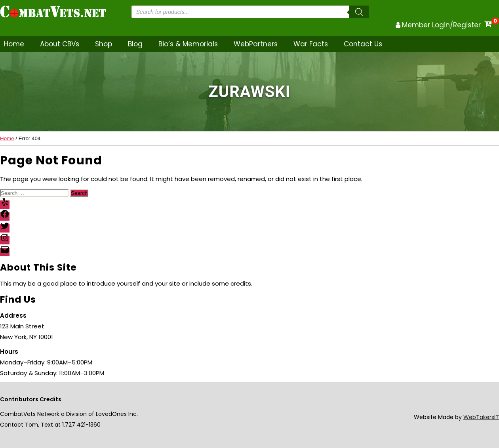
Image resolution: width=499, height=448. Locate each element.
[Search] (359, 12)
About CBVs (60, 44)
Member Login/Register (441, 25)
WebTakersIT (481, 417)
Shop (104, 44)
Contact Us (363, 44)
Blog (135, 44)
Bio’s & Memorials (188, 44)
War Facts (311, 44)
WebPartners (256, 44)
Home (14, 44)
